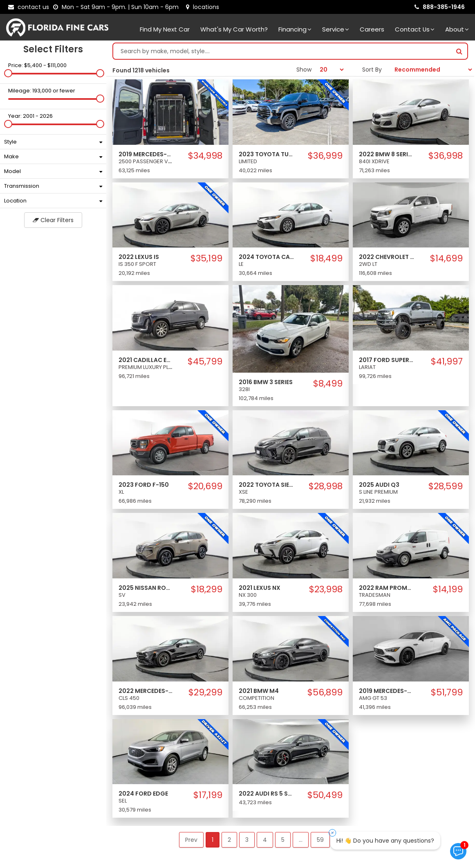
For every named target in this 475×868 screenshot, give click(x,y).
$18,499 (326, 259)
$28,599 (446, 486)
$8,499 (328, 384)
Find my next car (165, 29)
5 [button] (283, 840)
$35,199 (206, 259)
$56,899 (325, 693)
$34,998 (205, 156)
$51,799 (447, 693)
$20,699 (205, 486)
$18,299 (207, 589)
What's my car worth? (234, 29)
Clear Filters (53, 220)
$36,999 (325, 156)
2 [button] (229, 840)
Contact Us (415, 29)
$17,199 (208, 795)
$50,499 (325, 795)
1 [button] (213, 840)
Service (336, 29)
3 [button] (247, 840)
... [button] (301, 840)
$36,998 (446, 156)
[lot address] (203, 7)
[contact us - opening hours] (118, 7)
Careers (372, 29)
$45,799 (205, 362)
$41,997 (447, 362)
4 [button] (265, 840)
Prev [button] (191, 840)
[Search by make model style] (282, 51)
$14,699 (446, 259)
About (457, 29)
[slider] (8, 73)
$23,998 (326, 589)
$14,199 (448, 589)
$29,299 (205, 693)
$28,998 (326, 486)
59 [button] (320, 840)
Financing (295, 29)
